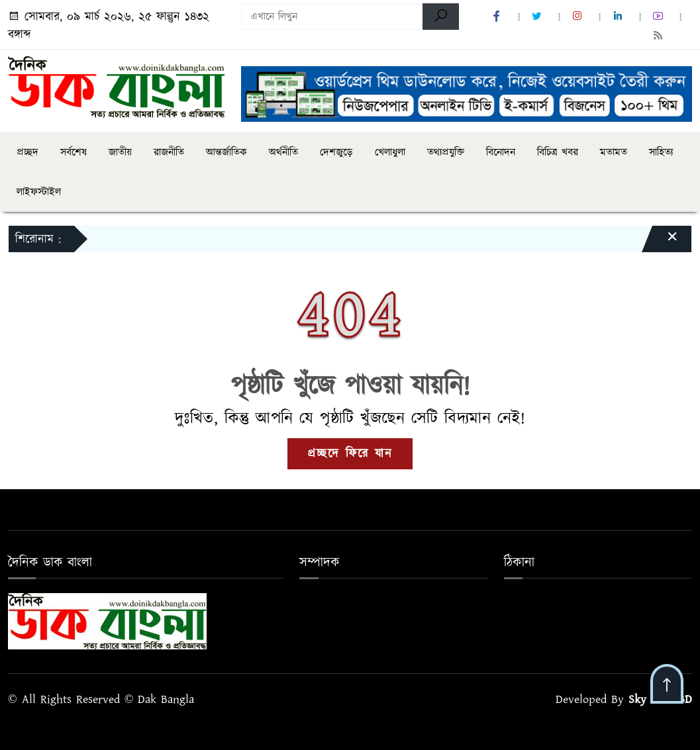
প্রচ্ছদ (27, 152)
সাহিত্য (661, 152)
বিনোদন (501, 152)
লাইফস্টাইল (39, 192)
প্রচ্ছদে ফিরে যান (350, 454)
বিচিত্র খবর (558, 152)
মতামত (614, 152)
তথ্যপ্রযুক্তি (446, 152)
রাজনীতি (169, 152)
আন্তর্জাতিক (226, 152)
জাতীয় (120, 152)
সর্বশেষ (74, 152)
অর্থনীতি (283, 152)
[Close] (660, 242)
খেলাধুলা (390, 152)
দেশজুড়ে (336, 152)
